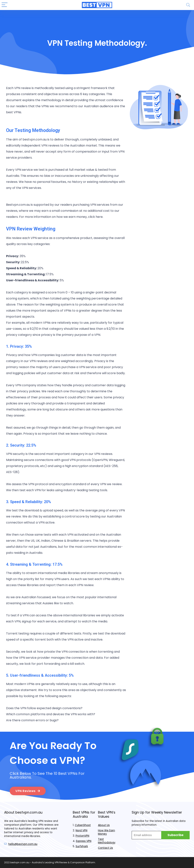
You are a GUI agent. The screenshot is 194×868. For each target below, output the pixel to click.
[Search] (188, 5)
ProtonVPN (82, 836)
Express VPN (84, 841)
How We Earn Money (106, 832)
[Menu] (5, 5)
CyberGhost (83, 825)
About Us (104, 825)
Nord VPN (81, 830)
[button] (28, 791)
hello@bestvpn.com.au (23, 844)
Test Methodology (107, 841)
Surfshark (82, 846)
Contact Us (105, 848)
